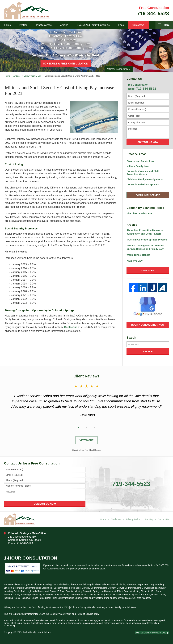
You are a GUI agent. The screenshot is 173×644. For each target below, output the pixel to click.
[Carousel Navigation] (87, 427)
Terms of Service (85, 614)
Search (148, 352)
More (167, 25)
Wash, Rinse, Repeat (138, 255)
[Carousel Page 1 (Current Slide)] (79, 428)
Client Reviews (86, 376)
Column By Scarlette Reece (145, 208)
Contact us (71, 327)
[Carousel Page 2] (87, 428)
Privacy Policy (133, 519)
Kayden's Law (134, 261)
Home (8, 25)
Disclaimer (116, 519)
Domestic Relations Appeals (143, 184)
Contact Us (138, 25)
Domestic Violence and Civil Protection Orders (143, 173)
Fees (121, 25)
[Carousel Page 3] (95, 428)
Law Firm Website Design (152, 633)
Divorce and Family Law (140, 161)
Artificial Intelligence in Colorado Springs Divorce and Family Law (145, 247)
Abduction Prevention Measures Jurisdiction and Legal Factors (145, 232)
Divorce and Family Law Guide (93, 25)
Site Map (149, 519)
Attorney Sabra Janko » (119, 69)
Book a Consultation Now (148, 325)
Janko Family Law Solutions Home (27, 10)
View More (148, 270)
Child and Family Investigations (145, 179)
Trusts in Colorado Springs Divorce (147, 240)
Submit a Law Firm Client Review (86, 450)
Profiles (23, 25)
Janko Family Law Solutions (37, 632)
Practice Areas (44, 25)
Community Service (148, 195)
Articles (64, 25)
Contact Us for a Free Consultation (32, 463)
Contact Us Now (148, 142)
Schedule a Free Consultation (66, 64)
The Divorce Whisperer (140, 213)
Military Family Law (138, 166)
